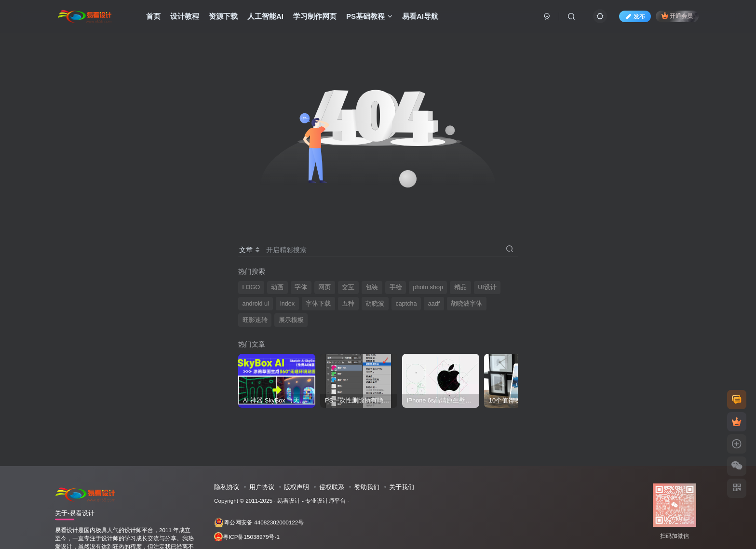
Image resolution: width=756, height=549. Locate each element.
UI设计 (487, 287)
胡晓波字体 (466, 304)
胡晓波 (375, 304)
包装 (372, 287)
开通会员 (677, 16)
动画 (277, 287)
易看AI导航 (420, 16)
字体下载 (318, 304)
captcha (406, 304)
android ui (256, 304)
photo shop (428, 287)
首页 (153, 16)
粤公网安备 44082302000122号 (259, 522)
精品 (460, 287)
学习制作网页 (315, 16)
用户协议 (262, 487)
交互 (348, 287)
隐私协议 (227, 487)
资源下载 (223, 16)
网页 (324, 287)
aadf (434, 304)
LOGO (251, 287)
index (287, 304)
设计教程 (185, 16)
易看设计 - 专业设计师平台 (311, 501)
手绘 (396, 287)
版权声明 (297, 487)
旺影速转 (255, 320)
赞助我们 (367, 487)
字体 (301, 287)
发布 (635, 16)
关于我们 (402, 487)
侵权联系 (332, 487)
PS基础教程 (369, 16)
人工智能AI (265, 16)
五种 (348, 304)
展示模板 (291, 320)
